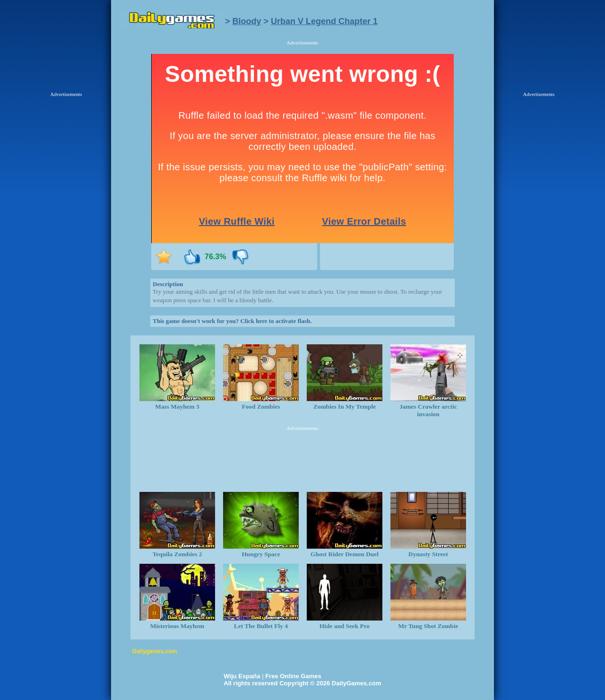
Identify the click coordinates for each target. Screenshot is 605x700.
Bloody (247, 21)
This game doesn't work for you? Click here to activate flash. (232, 321)
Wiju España (242, 676)
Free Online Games (293, 676)
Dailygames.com (155, 651)
